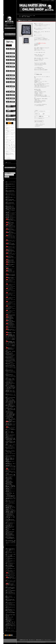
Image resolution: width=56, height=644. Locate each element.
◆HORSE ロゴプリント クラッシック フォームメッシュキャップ (11, 395)
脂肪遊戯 (7, 118)
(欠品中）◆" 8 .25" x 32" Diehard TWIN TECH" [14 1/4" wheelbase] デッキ (10, 383)
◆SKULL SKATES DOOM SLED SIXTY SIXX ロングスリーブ (11, 201)
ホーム (43, 1)
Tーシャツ (8, 55)
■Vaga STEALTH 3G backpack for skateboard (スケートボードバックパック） (10, 325)
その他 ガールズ (9, 77)
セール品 (7, 100)
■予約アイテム (8, 40)
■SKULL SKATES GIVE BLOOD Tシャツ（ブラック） (11, 258)
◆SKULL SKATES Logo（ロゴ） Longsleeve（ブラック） (11, 585)
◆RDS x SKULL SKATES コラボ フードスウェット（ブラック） (11, 594)
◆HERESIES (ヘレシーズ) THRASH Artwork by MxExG (11, 349)
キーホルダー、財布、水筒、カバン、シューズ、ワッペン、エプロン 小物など (10, 89)
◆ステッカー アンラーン (10, 630)
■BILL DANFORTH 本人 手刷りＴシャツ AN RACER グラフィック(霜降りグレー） (11, 403)
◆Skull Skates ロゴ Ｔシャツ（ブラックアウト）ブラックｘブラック (11, 220)
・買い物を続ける (37, 126)
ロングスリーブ (8, 59)
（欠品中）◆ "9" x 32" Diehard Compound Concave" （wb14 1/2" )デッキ (10, 389)
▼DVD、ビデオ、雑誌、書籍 (10, 147)
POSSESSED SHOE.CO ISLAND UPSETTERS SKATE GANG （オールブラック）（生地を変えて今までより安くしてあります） (11, 418)
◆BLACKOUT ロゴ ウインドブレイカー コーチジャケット (11, 330)
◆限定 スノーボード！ (10, 44)
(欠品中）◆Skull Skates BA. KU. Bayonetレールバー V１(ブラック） (11, 521)
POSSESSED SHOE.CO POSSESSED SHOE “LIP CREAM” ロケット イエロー (10, 515)
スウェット (8, 62)
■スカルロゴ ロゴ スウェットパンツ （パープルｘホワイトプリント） (11, 248)
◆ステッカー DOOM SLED (10, 486)
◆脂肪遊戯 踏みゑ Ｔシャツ (11, 424)
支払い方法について (32, 640)
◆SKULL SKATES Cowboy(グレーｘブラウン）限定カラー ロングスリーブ (10, 588)
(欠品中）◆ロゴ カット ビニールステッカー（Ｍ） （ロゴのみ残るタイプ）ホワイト (10, 623)
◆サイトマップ (8, 162)
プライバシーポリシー (48, 640)
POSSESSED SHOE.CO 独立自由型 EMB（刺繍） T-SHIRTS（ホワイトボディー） (11, 439)
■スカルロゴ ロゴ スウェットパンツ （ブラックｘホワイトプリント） (11, 255)
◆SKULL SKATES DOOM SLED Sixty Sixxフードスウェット (11, 204)
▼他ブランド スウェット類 (10, 133)
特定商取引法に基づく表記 (24, 640)
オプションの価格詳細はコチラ (39, 118)
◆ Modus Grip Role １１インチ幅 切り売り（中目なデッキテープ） (11, 626)
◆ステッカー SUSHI (9, 432)
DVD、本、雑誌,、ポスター (10, 94)
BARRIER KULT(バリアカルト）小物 (28, 16)
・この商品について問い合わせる (39, 124)
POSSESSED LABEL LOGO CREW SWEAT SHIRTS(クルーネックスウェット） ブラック (11, 497)
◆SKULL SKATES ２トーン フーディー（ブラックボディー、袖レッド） (11, 230)
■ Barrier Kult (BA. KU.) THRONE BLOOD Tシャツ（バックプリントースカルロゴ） (11, 355)
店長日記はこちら (10, 28)
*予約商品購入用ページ (10, 159)
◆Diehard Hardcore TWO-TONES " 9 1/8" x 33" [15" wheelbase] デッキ (11, 251)
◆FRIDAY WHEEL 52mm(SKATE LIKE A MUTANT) (9, 479)
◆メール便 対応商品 (26, 17)
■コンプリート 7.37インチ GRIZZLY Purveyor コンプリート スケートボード (10, 451)
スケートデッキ (8, 47)
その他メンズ (8, 65)
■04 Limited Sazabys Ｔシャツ (10, 609)
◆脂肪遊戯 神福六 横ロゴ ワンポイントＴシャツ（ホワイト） (11, 392)
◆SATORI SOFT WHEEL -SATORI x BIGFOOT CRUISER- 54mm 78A (10, 322)
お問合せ (53, 1)
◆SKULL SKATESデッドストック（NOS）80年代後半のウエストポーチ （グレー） (11, 406)
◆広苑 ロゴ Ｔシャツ (9, 437)
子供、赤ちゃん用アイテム (10, 81)
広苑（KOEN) (8, 122)
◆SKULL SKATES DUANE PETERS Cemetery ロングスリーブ (11, 192)
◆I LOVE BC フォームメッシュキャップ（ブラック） (10, 272)
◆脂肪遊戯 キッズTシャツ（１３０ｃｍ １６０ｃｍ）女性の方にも (11, 467)
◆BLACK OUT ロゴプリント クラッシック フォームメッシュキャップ (11, 195)
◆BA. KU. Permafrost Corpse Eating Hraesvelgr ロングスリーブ (10, 601)
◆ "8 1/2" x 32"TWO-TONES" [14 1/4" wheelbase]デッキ (11, 245)
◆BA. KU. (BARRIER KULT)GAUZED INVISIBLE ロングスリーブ (10, 535)
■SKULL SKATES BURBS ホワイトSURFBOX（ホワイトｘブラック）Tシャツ (11, 380)
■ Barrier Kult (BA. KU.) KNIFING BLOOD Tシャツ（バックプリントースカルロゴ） (11, 358)
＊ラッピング (8, 157)
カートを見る (10, 168)
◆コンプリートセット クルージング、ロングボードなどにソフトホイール (11, 582)
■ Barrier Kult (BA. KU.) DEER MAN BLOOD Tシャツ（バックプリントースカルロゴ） (11, 361)
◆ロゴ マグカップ (9, 596)
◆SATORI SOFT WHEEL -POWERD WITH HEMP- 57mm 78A (10, 318)
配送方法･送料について (40, 640)
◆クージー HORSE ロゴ (10, 458)
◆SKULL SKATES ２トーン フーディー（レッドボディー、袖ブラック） (11, 234)
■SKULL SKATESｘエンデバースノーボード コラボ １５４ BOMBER (11, 472)
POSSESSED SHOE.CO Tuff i (11, 409)
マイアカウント (48, 1)
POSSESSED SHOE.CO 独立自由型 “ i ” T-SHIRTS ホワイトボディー (11, 443)
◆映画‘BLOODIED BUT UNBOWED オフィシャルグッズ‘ (11, 155)
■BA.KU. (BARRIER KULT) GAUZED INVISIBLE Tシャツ (10, 538)
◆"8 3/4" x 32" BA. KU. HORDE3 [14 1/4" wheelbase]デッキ (10, 275)
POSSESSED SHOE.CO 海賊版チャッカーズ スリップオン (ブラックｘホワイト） (11, 476)
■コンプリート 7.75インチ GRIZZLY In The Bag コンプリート (10, 448)
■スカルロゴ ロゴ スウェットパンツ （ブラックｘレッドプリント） (11, 241)
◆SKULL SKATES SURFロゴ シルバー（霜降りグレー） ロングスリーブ (11, 550)
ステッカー (8, 97)
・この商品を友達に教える (38, 125)
